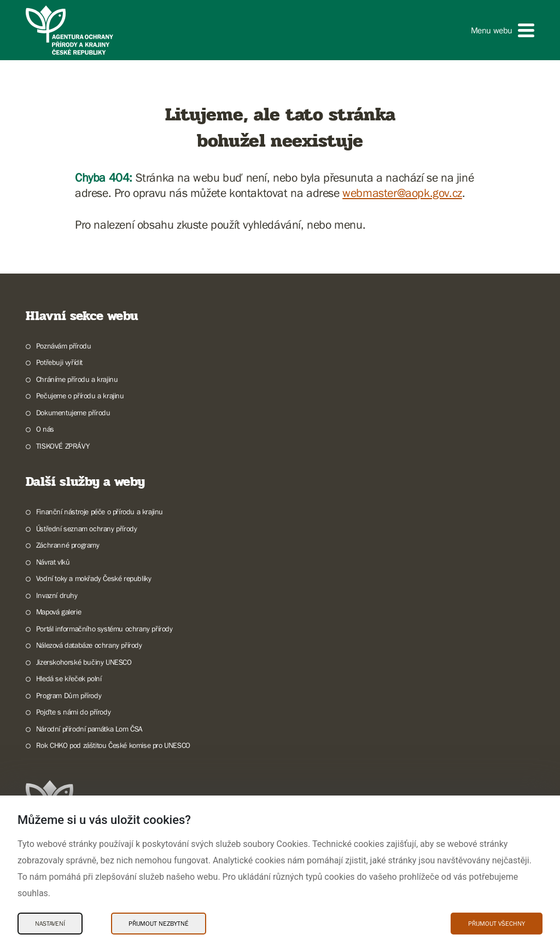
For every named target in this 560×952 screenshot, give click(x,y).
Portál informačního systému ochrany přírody (104, 629)
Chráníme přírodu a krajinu (77, 379)
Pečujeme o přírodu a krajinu (80, 396)
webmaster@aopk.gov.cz (402, 193)
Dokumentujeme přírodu (73, 413)
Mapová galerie (59, 612)
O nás (45, 429)
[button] (503, 30)
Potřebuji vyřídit (59, 362)
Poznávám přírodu (64, 346)
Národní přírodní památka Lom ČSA (89, 729)
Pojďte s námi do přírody (73, 712)
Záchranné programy (68, 545)
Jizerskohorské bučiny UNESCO (84, 662)
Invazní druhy (57, 595)
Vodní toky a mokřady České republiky (94, 578)
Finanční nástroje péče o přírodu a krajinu (100, 512)
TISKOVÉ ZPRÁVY (63, 446)
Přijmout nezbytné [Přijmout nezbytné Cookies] (159, 924)
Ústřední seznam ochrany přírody (87, 529)
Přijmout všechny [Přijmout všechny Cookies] (497, 924)
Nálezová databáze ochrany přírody (89, 645)
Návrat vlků (53, 562)
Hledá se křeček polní (69, 678)
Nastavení (50, 924)
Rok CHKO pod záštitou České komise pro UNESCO (113, 745)
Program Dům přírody (69, 695)
